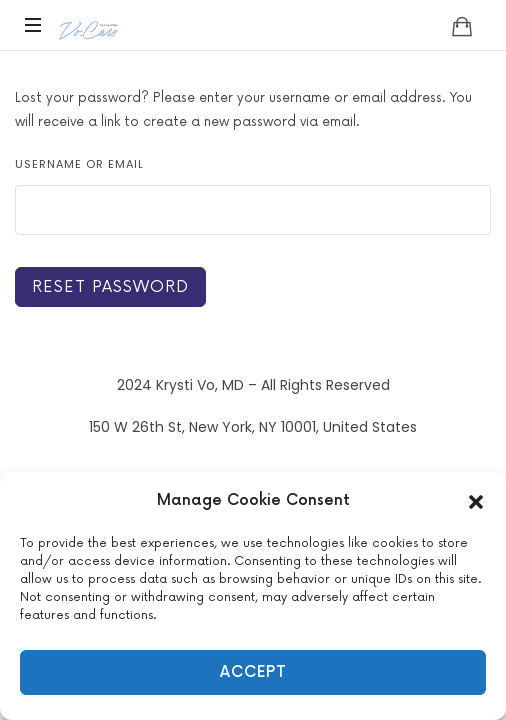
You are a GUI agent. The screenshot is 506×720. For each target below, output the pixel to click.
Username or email (79, 164)
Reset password (110, 287)
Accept (253, 672)
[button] (476, 501)
